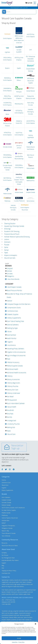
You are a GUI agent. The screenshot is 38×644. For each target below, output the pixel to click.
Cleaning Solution (10, 223)
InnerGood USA (6, 573)
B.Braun (19, 79)
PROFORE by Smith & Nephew (7, 79)
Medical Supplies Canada (15, 366)
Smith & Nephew (7, 35)
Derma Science (31, 199)
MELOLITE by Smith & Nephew (7, 97)
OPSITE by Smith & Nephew (19, 59)
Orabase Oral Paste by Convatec (31, 97)
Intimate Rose (5, 520)
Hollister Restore (31, 89)
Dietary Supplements (14, 318)
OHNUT (4, 523)
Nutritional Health (12, 369)
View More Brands (13, 279)
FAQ (3, 568)
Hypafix (19, 68)
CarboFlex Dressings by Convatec (31, 112)
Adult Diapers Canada (14, 287)
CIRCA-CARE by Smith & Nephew (7, 59)
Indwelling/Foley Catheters (15, 349)
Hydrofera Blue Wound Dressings (19, 156)
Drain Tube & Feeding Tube (15, 321)
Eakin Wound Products (31, 156)
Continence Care (13, 311)
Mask (8, 359)
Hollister (9, 271)
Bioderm (7, 68)
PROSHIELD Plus (19, 104)
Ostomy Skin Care (12, 390)
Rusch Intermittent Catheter (16, 403)
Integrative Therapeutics (8, 526)
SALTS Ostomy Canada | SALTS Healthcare (13, 508)
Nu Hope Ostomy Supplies (9, 510)
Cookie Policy (15, 642)
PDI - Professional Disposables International (31, 59)
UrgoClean (7, 49)
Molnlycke (19, 89)
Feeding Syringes (12, 328)
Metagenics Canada (7, 528)
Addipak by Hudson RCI (19, 122)
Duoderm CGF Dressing (12, 231)
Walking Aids (11, 427)
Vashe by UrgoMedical (31, 134)
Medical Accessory (13, 362)
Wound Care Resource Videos (10, 546)
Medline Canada (7, 191)
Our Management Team (8, 558)
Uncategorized (11, 420)
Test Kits (9, 417)
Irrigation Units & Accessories (16, 352)
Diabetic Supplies (13, 314)
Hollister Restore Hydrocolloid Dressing (17, 237)
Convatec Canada (7, 145)
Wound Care (11, 434)
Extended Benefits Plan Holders (10, 560)
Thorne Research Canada (9, 533)
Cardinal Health (31, 166)
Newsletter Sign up (14, 447)
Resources (5, 543)
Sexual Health (12, 407)
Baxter (7, 112)
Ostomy (10, 376)
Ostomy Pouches (13, 386)
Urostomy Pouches (14, 424)
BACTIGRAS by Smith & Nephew (7, 179)
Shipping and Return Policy (9, 571)
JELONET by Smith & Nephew (19, 97)
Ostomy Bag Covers (14, 383)
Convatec (10, 274)
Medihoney (7, 199)
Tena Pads (10, 414)
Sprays (6, 250)
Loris (31, 50)
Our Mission (5, 555)
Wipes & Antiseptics (11, 255)
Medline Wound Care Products (31, 145)
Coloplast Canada (31, 191)
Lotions (7, 239)
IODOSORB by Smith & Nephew (19, 166)
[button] (35, 624)
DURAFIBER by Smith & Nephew (7, 90)
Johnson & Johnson (19, 145)
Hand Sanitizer (11, 335)
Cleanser (9, 301)
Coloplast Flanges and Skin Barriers (19, 304)
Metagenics (10, 276)
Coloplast (10, 268)
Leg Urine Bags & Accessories (16, 355)
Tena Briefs (10, 410)
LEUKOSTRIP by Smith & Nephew (31, 122)
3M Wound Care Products (7, 122)
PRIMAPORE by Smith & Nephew (7, 156)
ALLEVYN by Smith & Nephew (19, 134)
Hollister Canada (19, 191)
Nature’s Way (5, 531)
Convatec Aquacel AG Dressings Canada (7, 166)
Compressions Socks (14, 308)
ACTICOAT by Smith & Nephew (19, 112)
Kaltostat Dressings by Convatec (13, 208)
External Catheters (13, 325)
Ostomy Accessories (13, 379)
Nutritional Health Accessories (16, 373)
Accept (19, 638)
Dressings (7, 229)
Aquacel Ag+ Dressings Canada (14, 226)
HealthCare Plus (31, 179)
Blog (3, 565)
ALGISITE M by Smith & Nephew (31, 35)
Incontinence (12, 345)
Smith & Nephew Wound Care (25, 208)
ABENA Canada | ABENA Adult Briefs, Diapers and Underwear (19, 35)
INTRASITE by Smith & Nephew (7, 134)
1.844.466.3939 (30, 622)
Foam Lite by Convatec (31, 104)
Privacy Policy (21, 642)
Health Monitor (12, 338)
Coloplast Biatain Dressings (31, 68)
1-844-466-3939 (6, 604)
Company (4, 553)
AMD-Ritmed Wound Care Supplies (31, 79)
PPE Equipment (12, 400)
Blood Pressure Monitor (14, 290)
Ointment (7, 242)
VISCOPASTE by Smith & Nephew (7, 104)
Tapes (6, 253)
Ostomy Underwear (14, 393)
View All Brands (6, 536)
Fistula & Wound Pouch (12, 234)
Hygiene (10, 342)
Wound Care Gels (10, 258)
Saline (6, 247)
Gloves (9, 331)
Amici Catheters (6, 497)
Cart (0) (29, 3)
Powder (7, 245)
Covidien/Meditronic (19, 199)
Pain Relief (10, 397)
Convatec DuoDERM (19, 50)
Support (4, 563)
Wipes (9, 431)
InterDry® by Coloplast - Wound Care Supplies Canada (19, 179)
